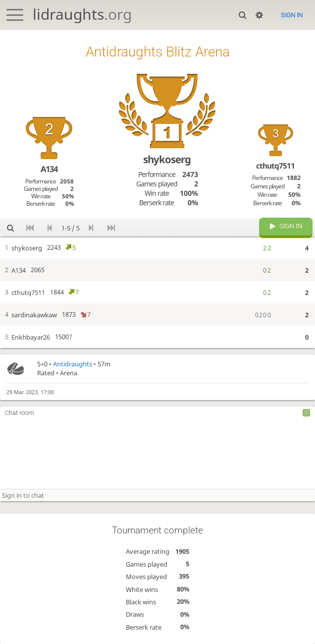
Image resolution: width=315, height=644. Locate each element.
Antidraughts (73, 364)
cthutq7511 (275, 166)
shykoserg (167, 159)
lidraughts (82, 14)
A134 (49, 169)
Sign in (292, 15)
